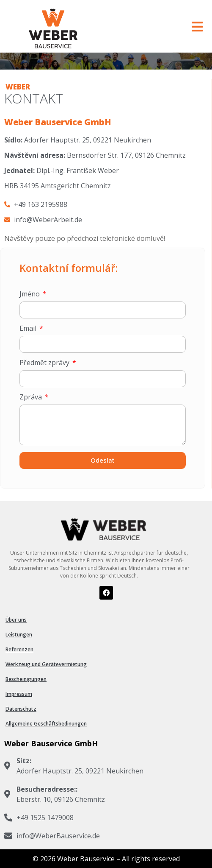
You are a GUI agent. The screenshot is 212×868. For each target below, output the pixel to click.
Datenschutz (21, 709)
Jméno (30, 294)
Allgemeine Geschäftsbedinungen (46, 724)
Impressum (19, 694)
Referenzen (19, 649)
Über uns (16, 620)
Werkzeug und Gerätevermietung (46, 664)
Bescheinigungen (26, 679)
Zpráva (32, 398)
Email (29, 329)
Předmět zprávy (45, 363)
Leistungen (19, 635)
